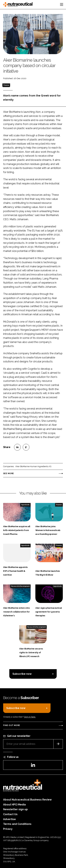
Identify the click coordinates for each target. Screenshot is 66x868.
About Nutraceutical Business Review (27, 800)
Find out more (12, 725)
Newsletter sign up (15, 809)
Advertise (9, 819)
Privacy (8, 829)
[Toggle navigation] (62, 4)
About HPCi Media (14, 805)
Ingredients (25, 505)
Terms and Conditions (17, 824)
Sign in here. (30, 717)
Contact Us (10, 814)
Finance (6, 85)
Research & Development (20, 586)
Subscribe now (22, 674)
